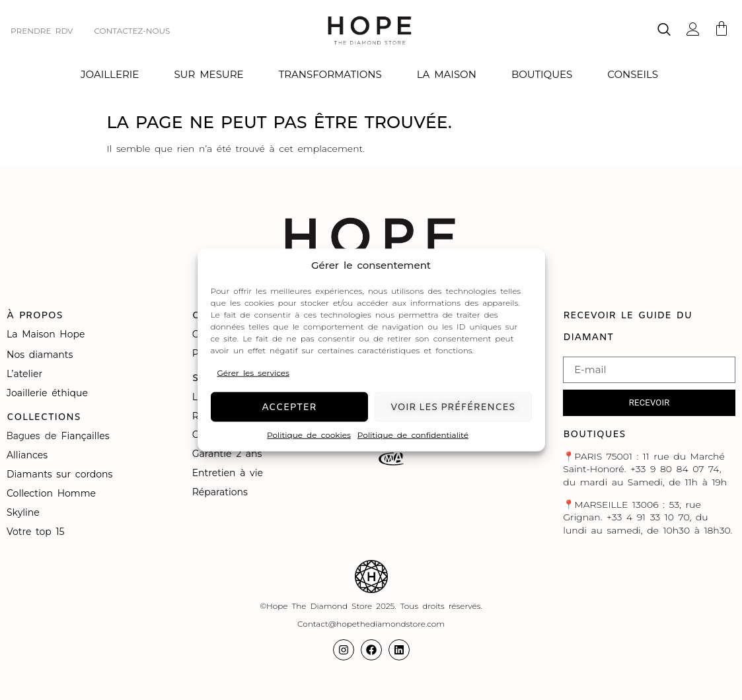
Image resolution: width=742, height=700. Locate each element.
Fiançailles (86, 436)
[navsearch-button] (664, 31)
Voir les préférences (453, 407)
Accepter (289, 407)
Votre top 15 (38, 532)
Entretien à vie (230, 473)
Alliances (27, 455)
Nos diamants (40, 355)
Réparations (222, 492)
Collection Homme (54, 493)
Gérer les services (253, 372)
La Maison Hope (46, 334)
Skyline (23, 512)
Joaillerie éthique (47, 393)
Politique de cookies (309, 435)
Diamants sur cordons (62, 474)
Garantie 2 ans (227, 454)
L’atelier (24, 374)
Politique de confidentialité (413, 435)
